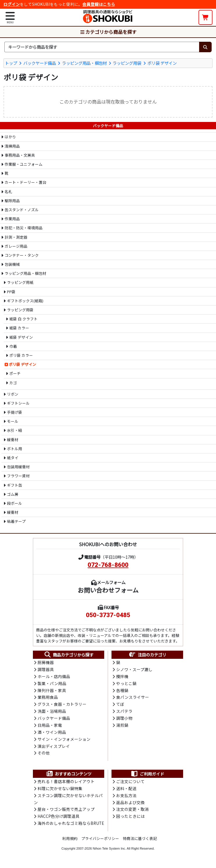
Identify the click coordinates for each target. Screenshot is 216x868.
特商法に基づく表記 (140, 841)
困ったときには (130, 819)
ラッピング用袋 (127, 63)
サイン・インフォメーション (64, 741)
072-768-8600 (108, 565)
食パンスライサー (133, 698)
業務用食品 (48, 698)
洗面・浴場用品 (52, 712)
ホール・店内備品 (54, 677)
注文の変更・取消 (132, 812)
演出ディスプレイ (54, 748)
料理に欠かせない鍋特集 (60, 791)
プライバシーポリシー (100, 841)
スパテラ (124, 712)
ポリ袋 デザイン (162, 63)
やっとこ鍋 (126, 684)
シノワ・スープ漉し (134, 670)
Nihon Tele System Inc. (109, 851)
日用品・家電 (50, 726)
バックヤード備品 (40, 63)
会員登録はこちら (99, 4)
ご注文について (130, 783)
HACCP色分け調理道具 (59, 819)
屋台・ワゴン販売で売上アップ (66, 812)
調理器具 (46, 670)
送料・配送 (126, 791)
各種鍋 (122, 691)
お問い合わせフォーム (108, 590)
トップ (11, 63)
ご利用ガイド (147, 776)
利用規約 (70, 841)
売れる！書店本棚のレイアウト (66, 783)
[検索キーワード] (102, 47)
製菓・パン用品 (52, 684)
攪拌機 (122, 677)
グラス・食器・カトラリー (62, 705)
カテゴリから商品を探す (108, 32)
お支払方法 (126, 798)
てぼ (120, 705)
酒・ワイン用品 (52, 733)
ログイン (12, 4)
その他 (44, 755)
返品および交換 (130, 805)
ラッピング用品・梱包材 (84, 63)
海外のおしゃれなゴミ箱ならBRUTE (71, 826)
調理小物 (124, 719)
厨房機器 (46, 662)
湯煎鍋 (122, 726)
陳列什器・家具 (52, 691)
